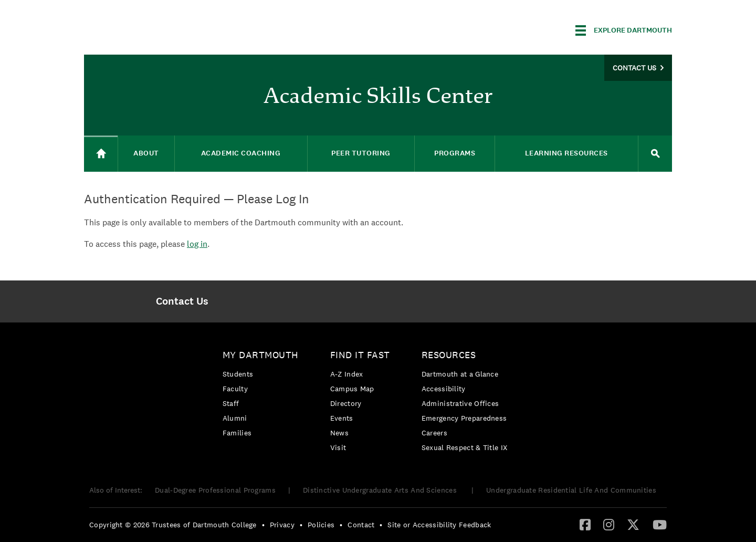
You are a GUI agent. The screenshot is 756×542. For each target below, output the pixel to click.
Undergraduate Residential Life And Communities (571, 490)
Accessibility (444, 389)
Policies (321, 525)
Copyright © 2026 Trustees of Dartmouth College (173, 525)
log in (197, 244)
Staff (231, 403)
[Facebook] (585, 524)
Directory (346, 403)
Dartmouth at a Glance (460, 374)
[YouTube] (660, 524)
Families (237, 433)
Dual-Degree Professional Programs (215, 490)
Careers (434, 433)
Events (342, 418)
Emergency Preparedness (464, 418)
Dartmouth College (167, 29)
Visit (338, 447)
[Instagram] (609, 524)
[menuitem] (182, 301)
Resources (449, 355)
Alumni (235, 418)
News (339, 433)
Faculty (235, 389)
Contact (361, 525)
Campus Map (352, 389)
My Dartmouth (261, 355)
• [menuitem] (263, 525)
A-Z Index (347, 374)
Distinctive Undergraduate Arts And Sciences (381, 490)
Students (238, 374)
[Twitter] (633, 524)
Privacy (282, 525)
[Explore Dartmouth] (624, 30)
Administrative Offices (460, 403)
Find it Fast (360, 355)
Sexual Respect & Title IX (465, 447)
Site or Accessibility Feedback (439, 525)
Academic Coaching (241, 153)
